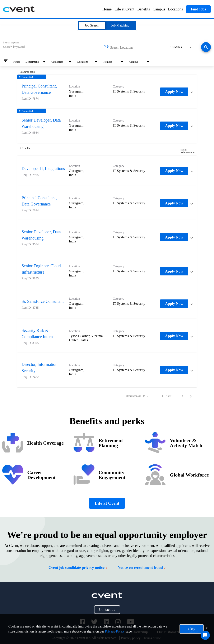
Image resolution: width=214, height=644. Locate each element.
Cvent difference (50, 632)
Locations (175, 9)
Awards (116, 632)
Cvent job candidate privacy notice (78, 568)
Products (78, 632)
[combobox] (47, 47)
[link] (107, 92)
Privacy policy (131, 638)
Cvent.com (20, 632)
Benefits (144, 9)
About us (195, 632)
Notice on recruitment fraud (142, 568)
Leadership (140, 632)
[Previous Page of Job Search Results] (182, 396)
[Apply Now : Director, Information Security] (174, 370)
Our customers (168, 632)
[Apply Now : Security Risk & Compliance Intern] (174, 336)
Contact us (107, 610)
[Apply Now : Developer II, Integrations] (174, 171)
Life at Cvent (124, 9)
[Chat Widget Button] (205, 635)
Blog (98, 632)
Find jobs (198, 9)
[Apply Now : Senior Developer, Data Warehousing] (174, 126)
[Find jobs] (206, 48)
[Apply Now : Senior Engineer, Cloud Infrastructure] (174, 271)
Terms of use (152, 638)
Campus (159, 9)
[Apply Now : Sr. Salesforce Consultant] (174, 304)
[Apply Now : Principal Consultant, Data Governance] (174, 92)
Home (107, 9)
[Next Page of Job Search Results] (191, 396)
